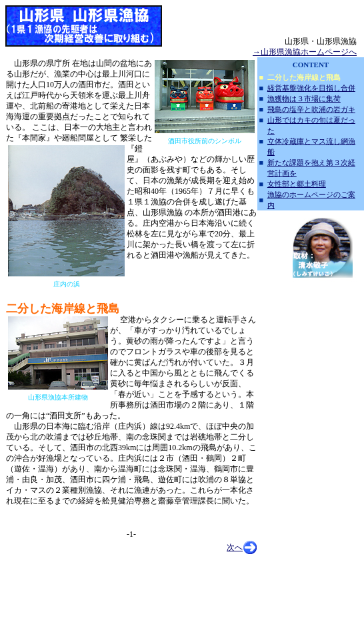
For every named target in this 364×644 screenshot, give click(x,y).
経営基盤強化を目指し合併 (311, 88)
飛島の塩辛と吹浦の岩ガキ (311, 109)
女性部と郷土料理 (297, 184)
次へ (235, 547)
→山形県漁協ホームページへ (305, 52)
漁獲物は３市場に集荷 (304, 99)
